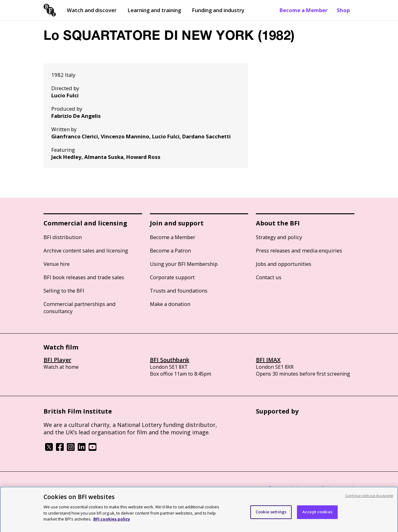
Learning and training (154, 10)
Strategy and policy (279, 237)
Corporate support (172, 277)
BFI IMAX (268, 360)
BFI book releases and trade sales (84, 277)
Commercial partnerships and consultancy (80, 308)
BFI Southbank (170, 360)
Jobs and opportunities (284, 264)
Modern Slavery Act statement (143, 488)
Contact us (269, 277)
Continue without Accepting (369, 499)
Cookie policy (95, 488)
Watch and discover (92, 10)
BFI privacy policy (61, 488)
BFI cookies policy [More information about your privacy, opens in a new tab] (112, 522)
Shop (343, 10)
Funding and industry (218, 10)
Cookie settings (271, 515)
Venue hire (57, 264)
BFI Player (57, 360)
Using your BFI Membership (184, 264)
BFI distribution (63, 237)
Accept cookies (317, 515)
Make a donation (170, 304)
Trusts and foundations (179, 291)
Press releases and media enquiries (299, 250)
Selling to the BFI (64, 291)
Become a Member (303, 10)
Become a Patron (170, 250)
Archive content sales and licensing (86, 250)
